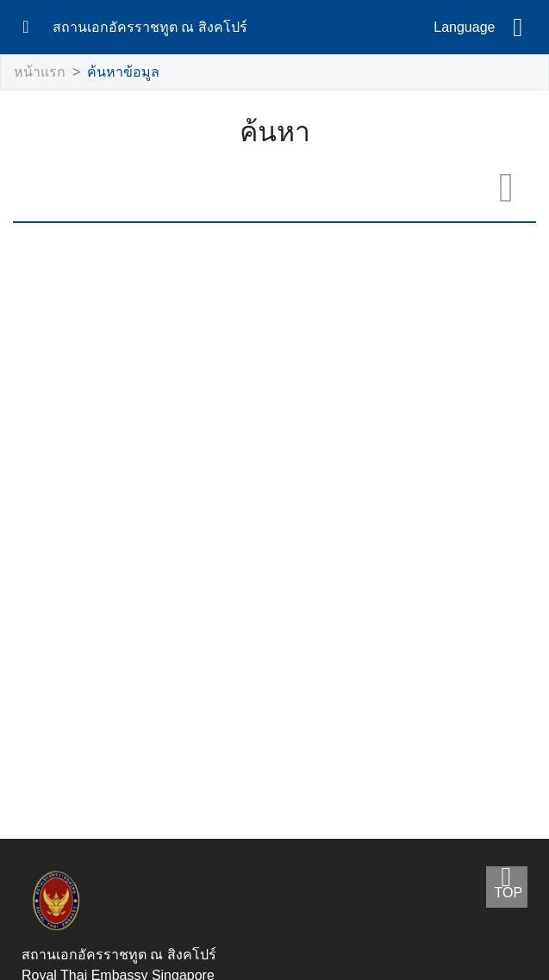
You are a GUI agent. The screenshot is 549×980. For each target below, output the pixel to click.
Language (464, 28)
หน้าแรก (37, 73)
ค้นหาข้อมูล (113, 73)
